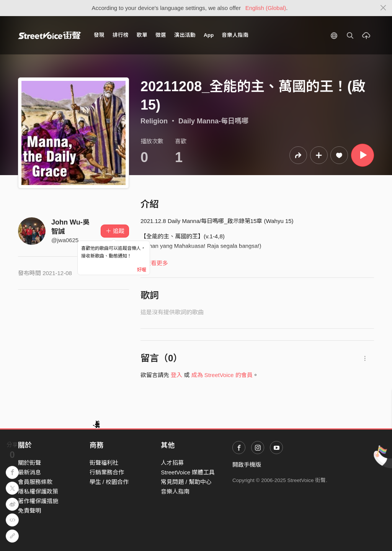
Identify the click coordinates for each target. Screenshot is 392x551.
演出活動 (185, 35)
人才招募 (172, 463)
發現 (99, 35)
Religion (154, 121)
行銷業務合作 (107, 472)
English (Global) (266, 8)
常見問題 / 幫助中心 (186, 482)
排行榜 (121, 35)
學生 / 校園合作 (109, 482)
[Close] (383, 8)
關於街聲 (29, 463)
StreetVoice (50, 35)
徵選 (161, 35)
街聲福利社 (104, 463)
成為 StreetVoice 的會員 (222, 375)
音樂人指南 (235, 35)
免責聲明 (29, 511)
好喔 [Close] (142, 270)
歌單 (142, 35)
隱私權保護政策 (38, 491)
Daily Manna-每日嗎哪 (213, 121)
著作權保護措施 (38, 501)
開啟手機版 (247, 465)
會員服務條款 (35, 482)
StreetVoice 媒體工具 (188, 472)
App (209, 35)
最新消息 (29, 472)
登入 (176, 375)
